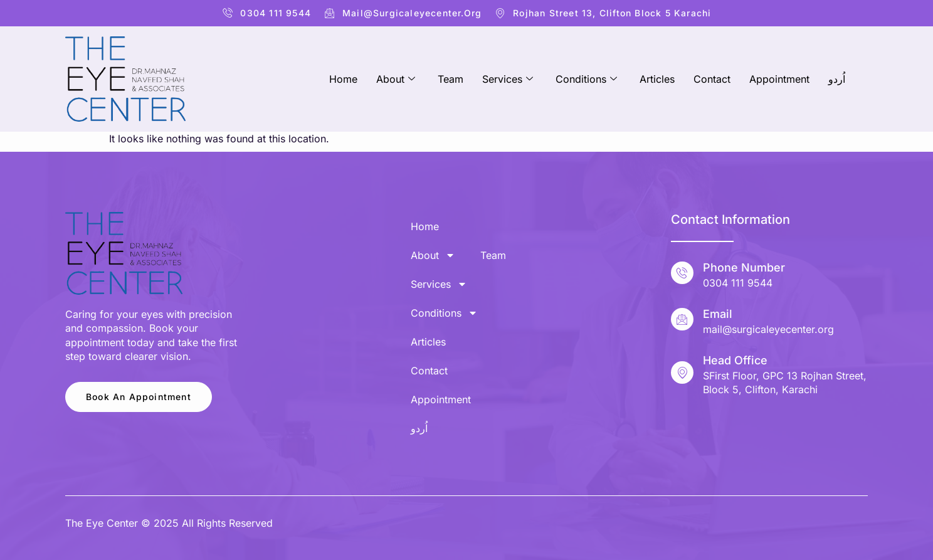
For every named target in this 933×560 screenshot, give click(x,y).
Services (508, 79)
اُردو (837, 79)
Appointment (779, 79)
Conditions (586, 79)
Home (343, 79)
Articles (657, 79)
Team (451, 79)
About (396, 79)
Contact (712, 79)
